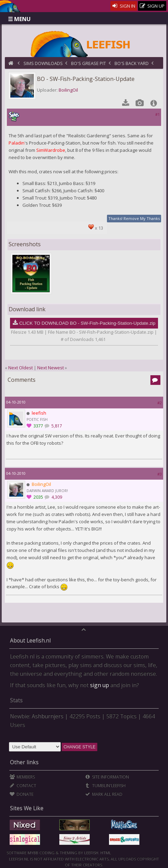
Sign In (124, 6)
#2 (160, 403)
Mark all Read (104, 794)
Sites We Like (27, 808)
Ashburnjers (48, 716)
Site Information (107, 777)
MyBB (33, 853)
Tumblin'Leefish (105, 786)
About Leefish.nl (30, 640)
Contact (23, 786)
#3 (160, 474)
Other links (24, 762)
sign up (100, 685)
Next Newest (51, 368)
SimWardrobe (51, 150)
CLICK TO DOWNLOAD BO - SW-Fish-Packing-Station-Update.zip (87, 323)
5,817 (56, 426)
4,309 (56, 497)
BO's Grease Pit (88, 63)
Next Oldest (21, 368)
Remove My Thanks (142, 218)
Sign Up (152, 6)
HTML (105, 853)
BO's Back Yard (132, 63)
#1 (157, 114)
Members (22, 777)
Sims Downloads (43, 63)
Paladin (17, 143)
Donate (22, 794)
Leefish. (92, 853)
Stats (16, 700)
